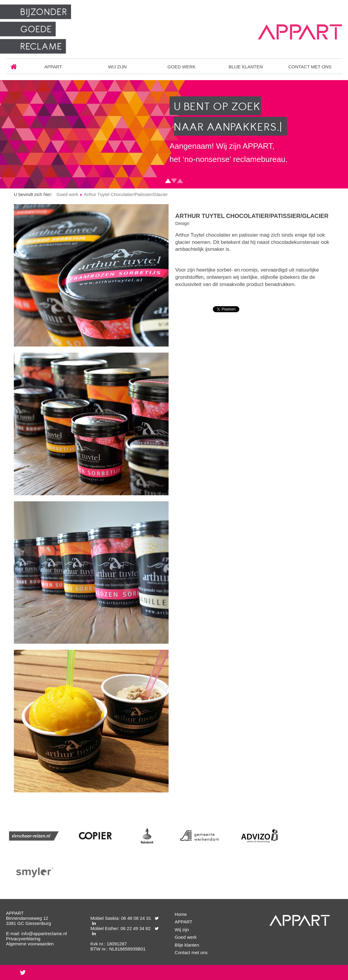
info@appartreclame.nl (44, 933)
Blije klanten (245, 67)
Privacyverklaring (23, 939)
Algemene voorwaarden (30, 944)
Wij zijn (117, 67)
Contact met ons (310, 67)
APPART (53, 67)
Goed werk (181, 67)
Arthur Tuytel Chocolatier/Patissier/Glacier (126, 194)
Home (14, 67)
